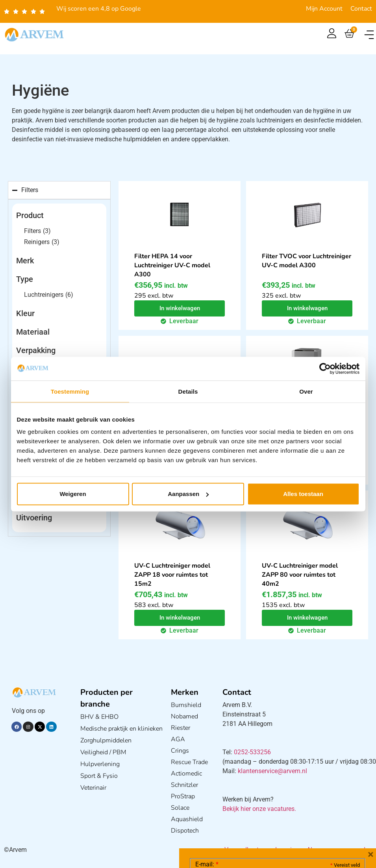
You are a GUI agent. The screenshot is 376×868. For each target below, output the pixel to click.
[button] (369, 35)
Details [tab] (188, 391)
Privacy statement (332, 800)
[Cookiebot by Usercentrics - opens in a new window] (325, 368)
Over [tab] (306, 391)
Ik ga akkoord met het (258, 818)
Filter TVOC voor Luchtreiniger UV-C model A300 (307, 261)
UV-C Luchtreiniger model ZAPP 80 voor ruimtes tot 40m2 (300, 575)
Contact (361, 9)
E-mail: (207, 746)
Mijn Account (324, 9)
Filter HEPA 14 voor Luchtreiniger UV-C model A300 (172, 265)
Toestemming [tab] (70, 391)
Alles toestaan (303, 494)
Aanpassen (188, 494)
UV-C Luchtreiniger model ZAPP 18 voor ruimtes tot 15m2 (172, 575)
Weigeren (73, 494)
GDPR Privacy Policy (292, 818)
